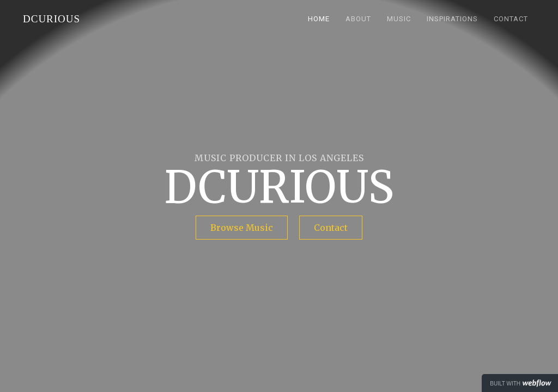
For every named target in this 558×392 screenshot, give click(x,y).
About (358, 19)
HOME (319, 19)
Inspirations (452, 19)
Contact (511, 19)
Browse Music (242, 228)
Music (399, 19)
